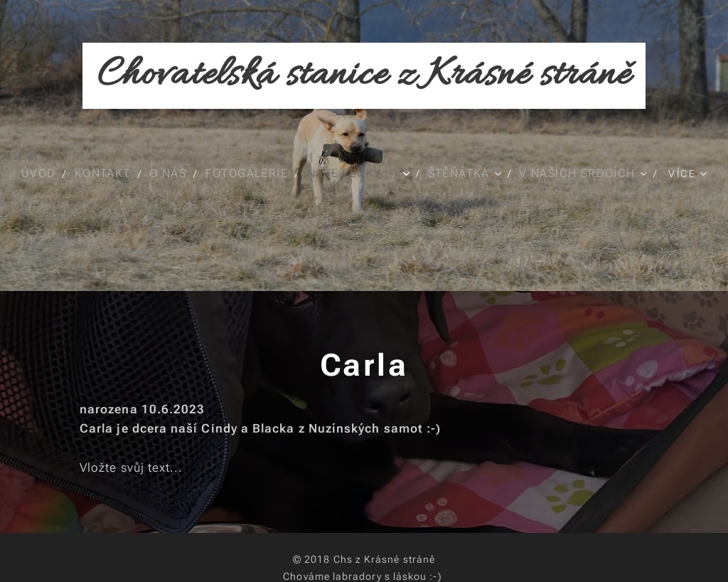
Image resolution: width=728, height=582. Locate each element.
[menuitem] (43, 174)
